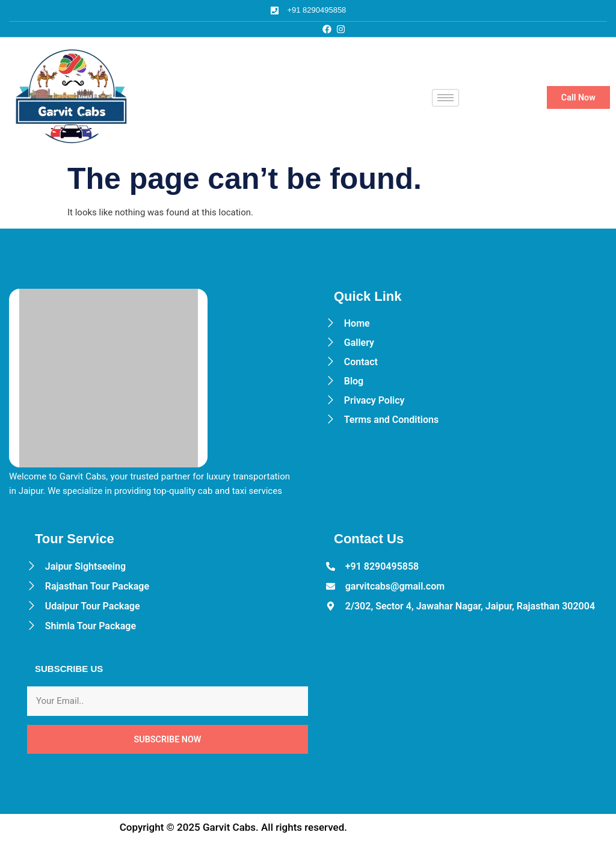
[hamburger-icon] (445, 98)
